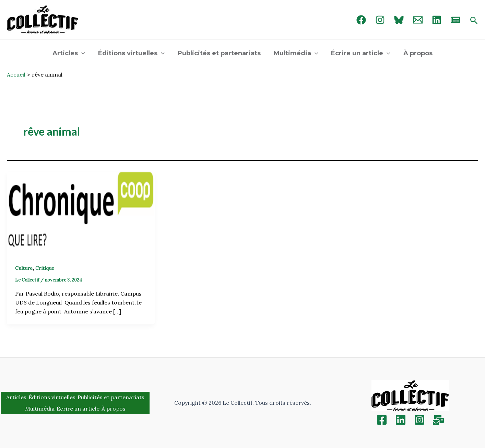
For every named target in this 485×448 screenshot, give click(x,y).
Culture (24, 268)
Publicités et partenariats (220, 53)
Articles (70, 53)
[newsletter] (456, 20)
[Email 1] (418, 20)
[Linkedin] (401, 420)
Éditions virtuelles (132, 53)
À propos (416, 53)
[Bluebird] (399, 20)
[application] (83, 53)
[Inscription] (438, 420)
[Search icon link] (474, 21)
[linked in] (437, 20)
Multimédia (296, 53)
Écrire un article (360, 53)
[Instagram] (380, 20)
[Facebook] (361, 20)
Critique (45, 268)
